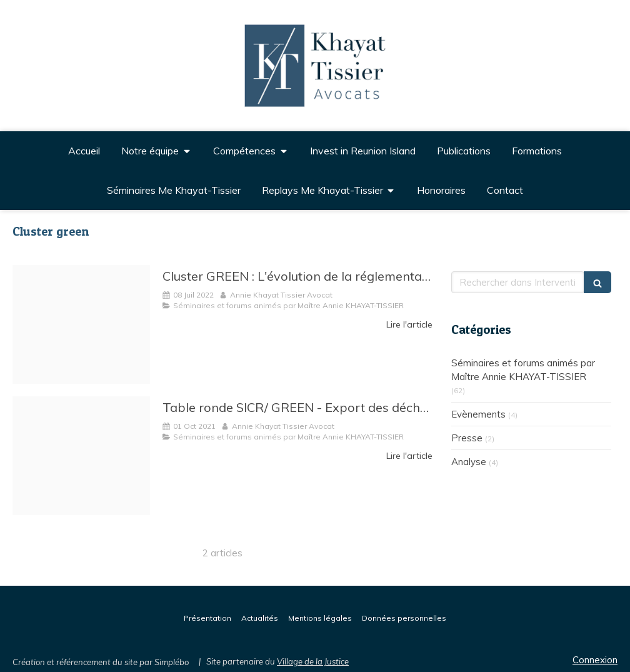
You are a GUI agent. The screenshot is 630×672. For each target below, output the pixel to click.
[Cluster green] (81, 324)
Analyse (469, 462)
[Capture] (81, 456)
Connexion (595, 660)
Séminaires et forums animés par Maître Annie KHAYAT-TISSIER (523, 369)
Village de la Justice (313, 661)
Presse (467, 438)
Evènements (478, 414)
